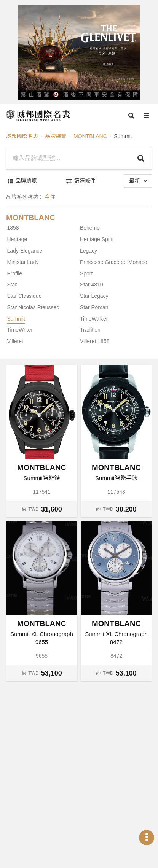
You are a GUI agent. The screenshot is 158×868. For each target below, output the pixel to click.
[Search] (141, 158)
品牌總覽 (56, 136)
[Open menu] (146, 116)
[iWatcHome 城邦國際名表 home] (38, 116)
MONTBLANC (90, 136)
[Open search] (131, 116)
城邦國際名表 (22, 136)
